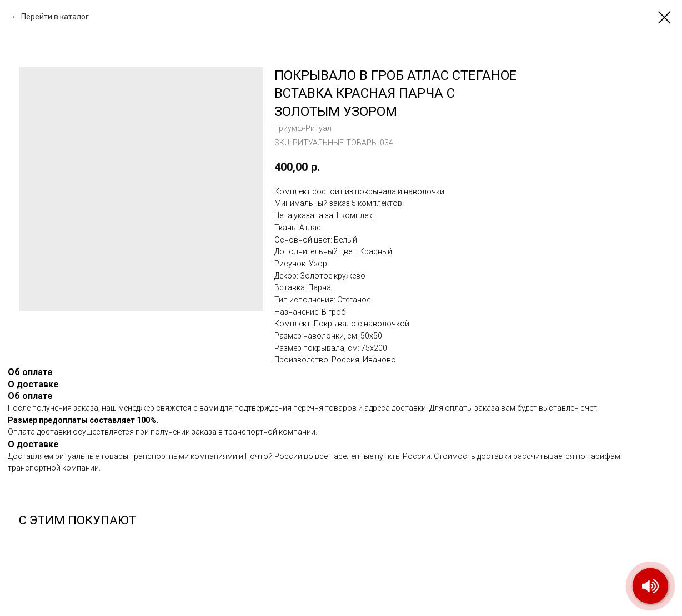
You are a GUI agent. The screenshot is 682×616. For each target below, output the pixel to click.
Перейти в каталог (55, 17)
